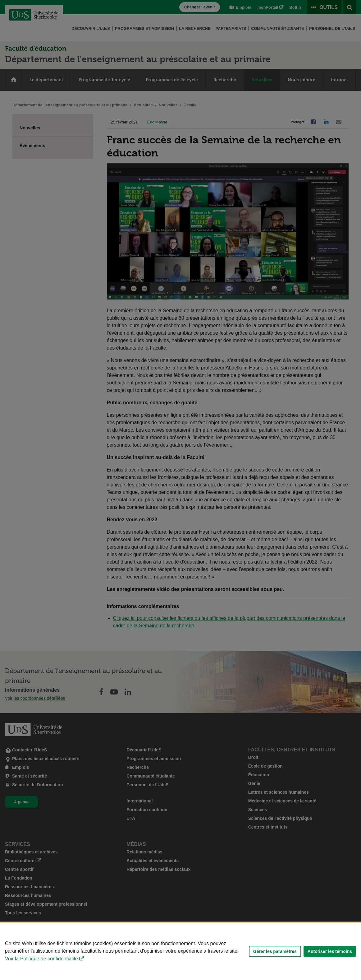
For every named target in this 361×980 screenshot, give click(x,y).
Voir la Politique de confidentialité (41, 959)
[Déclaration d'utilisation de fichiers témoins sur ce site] (180, 951)
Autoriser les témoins (330, 951)
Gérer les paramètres (275, 951)
